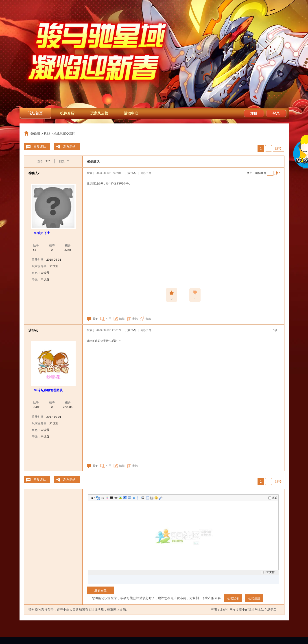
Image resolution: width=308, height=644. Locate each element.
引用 (109, 319)
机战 (47, 134)
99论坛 (35, 134)
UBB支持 (268, 572)
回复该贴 (40, 147)
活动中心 (131, 113)
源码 (273, 498)
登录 (276, 113)
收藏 (148, 319)
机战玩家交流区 (64, 134)
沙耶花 (33, 330)
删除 (135, 319)
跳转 (278, 148)
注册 (254, 113)
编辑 (122, 319)
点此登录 (233, 598)
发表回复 (100, 590)
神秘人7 (34, 173)
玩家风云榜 (99, 113)
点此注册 (254, 598)
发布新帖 (69, 147)
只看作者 (131, 173)
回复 (95, 319)
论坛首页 (35, 113)
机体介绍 (67, 113)
